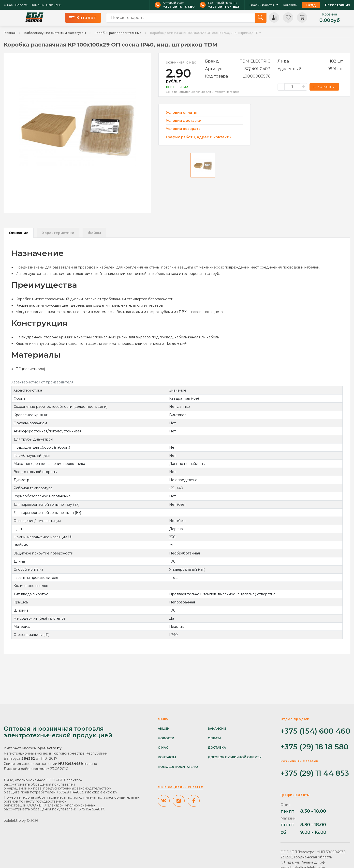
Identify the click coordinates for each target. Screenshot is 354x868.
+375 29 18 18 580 (179, 7)
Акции (164, 729)
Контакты (290, 5)
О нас (8, 5)
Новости (22, 5)
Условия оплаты (181, 113)
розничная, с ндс (181, 62)
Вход (311, 5)
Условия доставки (184, 121)
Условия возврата (183, 129)
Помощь (37, 5)
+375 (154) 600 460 (315, 731)
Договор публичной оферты (235, 757)
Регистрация (338, 5)
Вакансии (54, 5)
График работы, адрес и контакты (199, 137)
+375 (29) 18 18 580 (315, 747)
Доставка (217, 748)
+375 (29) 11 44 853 (315, 773)
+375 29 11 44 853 (224, 7)
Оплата (214, 738)
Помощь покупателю (178, 767)
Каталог (82, 18)
